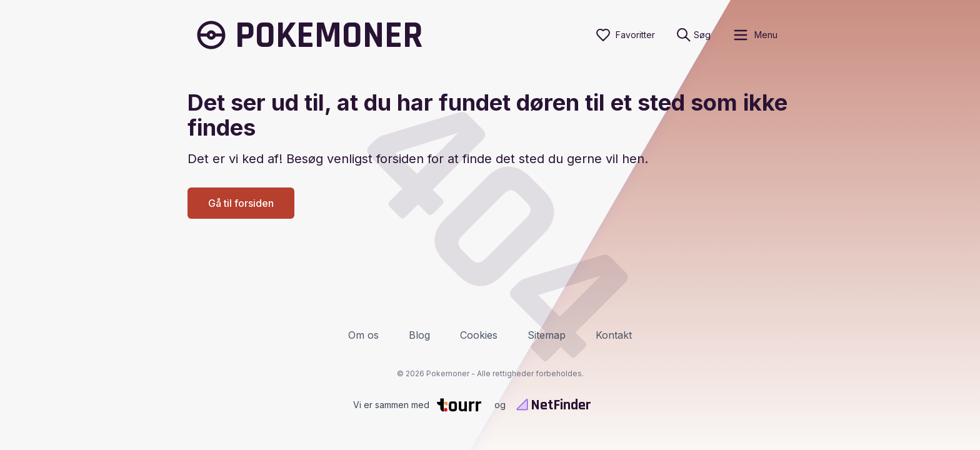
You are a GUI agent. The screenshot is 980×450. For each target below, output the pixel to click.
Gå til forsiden (241, 203)
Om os (363, 335)
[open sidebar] (755, 35)
